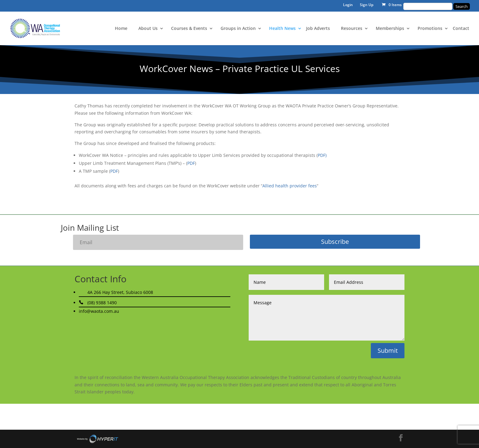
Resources (352, 29)
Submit (388, 350)
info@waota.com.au (99, 311)
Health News (282, 29)
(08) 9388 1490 (102, 303)
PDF (191, 163)
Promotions (430, 29)
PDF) (322, 155)
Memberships (390, 29)
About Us (148, 29)
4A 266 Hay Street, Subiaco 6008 (120, 292)
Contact (461, 29)
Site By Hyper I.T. (97, 439)
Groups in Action (238, 29)
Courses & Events (189, 29)
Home (121, 29)
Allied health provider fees (290, 186)
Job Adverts (318, 29)
